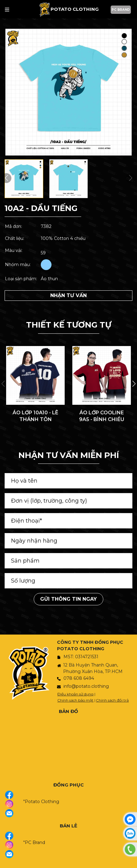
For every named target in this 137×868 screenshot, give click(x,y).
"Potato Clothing (41, 802)
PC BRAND (121, 10)
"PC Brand (34, 842)
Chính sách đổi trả (112, 700)
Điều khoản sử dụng (75, 694)
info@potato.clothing (86, 686)
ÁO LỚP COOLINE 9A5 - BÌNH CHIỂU (102, 416)
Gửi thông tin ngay (68, 599)
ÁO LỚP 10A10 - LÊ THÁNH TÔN (35, 416)
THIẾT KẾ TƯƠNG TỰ (69, 325)
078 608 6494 (79, 678)
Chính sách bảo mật (75, 700)
